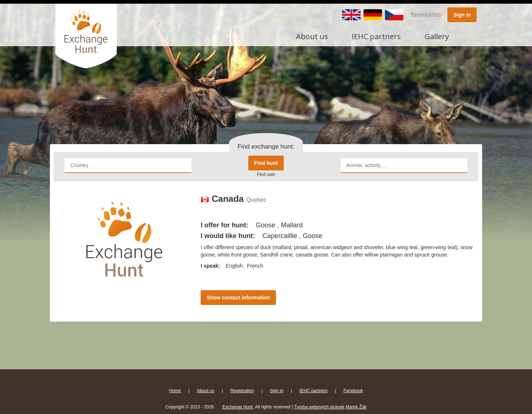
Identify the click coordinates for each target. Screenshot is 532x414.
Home (175, 391)
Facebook (353, 391)
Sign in (462, 15)
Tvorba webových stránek (319, 407)
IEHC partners (376, 36)
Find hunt (266, 163)
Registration (426, 14)
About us (312, 36)
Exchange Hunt (238, 407)
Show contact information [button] (238, 298)
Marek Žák (356, 407)
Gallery (437, 36)
